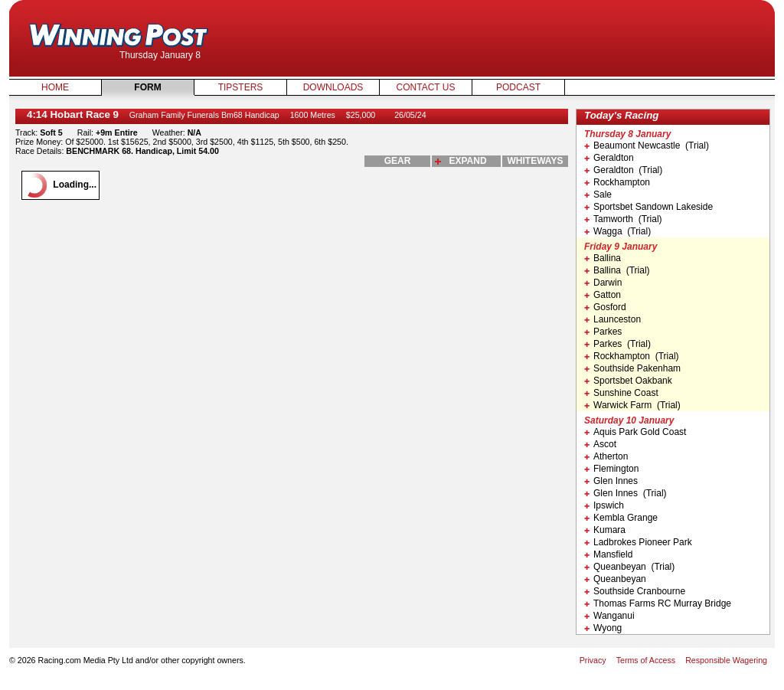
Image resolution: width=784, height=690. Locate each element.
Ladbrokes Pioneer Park (638, 542)
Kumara (605, 530)
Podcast (518, 87)
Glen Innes (611, 481)
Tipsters (241, 87)
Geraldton (609, 158)
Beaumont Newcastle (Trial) (647, 146)
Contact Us (426, 87)
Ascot (600, 444)
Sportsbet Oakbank (628, 381)
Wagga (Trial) (617, 231)
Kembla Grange (621, 518)
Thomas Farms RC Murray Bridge (658, 603)
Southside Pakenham (632, 368)
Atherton (606, 456)
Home (55, 87)
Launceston (612, 319)
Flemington (611, 469)
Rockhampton (617, 182)
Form (147, 87)
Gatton (603, 295)
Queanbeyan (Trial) (629, 567)
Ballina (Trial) (617, 270)
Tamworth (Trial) (623, 219)
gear (398, 161)
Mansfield (608, 554)
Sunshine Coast (621, 393)
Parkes (603, 332)
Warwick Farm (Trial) (632, 405)
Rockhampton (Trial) (632, 356)
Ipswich (604, 505)
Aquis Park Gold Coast (635, 432)
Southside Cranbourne (635, 591)
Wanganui (609, 616)
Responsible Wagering (726, 660)
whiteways (536, 161)
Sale (598, 195)
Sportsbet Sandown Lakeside (648, 207)
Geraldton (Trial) (623, 170)
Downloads (333, 87)
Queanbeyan (615, 579)
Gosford (605, 307)
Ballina (603, 258)
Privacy (593, 660)
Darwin (603, 283)
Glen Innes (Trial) (626, 493)
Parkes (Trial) (617, 344)
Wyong (603, 628)
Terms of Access (646, 660)
